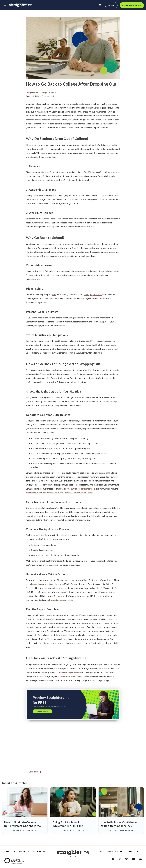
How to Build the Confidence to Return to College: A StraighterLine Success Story (119, 826)
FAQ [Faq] (102, 852)
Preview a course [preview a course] (132, 5)
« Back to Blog (34, 772)
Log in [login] (111, 5)
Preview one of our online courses (74, 676)
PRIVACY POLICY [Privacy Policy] (116, 852)
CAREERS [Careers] (42, 852)
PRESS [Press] (22, 852)
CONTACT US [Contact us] (135, 852)
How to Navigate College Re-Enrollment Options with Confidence (22, 826)
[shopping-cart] (100, 5)
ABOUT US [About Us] (10, 852)
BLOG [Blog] (31, 852)
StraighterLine (32, 93)
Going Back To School (50, 93)
